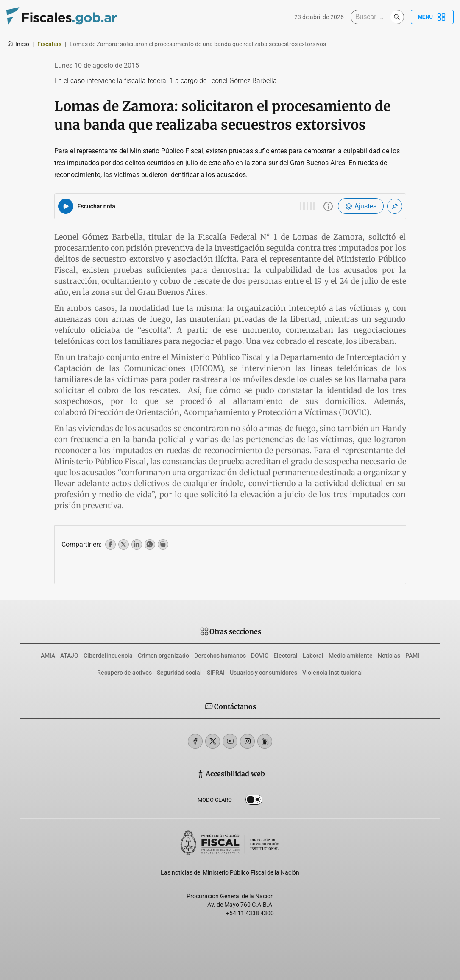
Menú (432, 17)
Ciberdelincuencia (108, 656)
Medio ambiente (351, 656)
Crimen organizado (163, 656)
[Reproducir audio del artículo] (66, 206)
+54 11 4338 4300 (250, 913)
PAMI (412, 656)
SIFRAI (216, 673)
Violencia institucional (333, 673)
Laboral (313, 656)
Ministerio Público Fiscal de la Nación (251, 872)
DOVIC (260, 656)
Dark (254, 801)
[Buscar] (373, 17)
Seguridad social (179, 673)
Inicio (18, 44)
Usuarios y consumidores (263, 673)
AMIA (48, 656)
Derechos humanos (220, 656)
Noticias (389, 656)
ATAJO (69, 656)
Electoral (286, 656)
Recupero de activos (124, 673)
